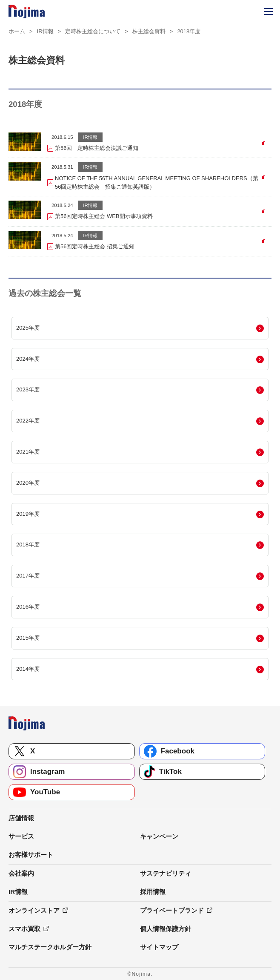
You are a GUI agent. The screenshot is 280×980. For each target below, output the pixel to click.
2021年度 (28, 452)
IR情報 (45, 31)
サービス (21, 836)
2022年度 (28, 421)
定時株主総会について (93, 31)
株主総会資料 (149, 31)
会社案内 (21, 873)
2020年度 (28, 483)
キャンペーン (159, 836)
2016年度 (28, 607)
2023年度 (28, 389)
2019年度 (28, 514)
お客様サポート (31, 855)
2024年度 (28, 359)
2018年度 (28, 545)
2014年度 (28, 669)
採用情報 (153, 892)
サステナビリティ (166, 873)
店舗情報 (21, 818)
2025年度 (28, 328)
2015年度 (28, 638)
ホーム (17, 31)
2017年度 (28, 576)
